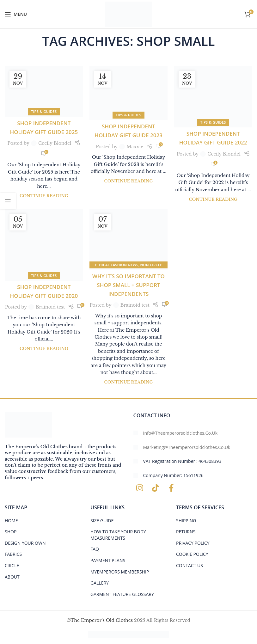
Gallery (100, 583)
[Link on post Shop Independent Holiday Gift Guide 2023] (129, 93)
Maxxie (135, 147)
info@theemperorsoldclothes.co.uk (181, 433)
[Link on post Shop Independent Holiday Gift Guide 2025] (44, 92)
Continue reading (44, 196)
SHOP (11, 532)
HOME (11, 521)
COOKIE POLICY (192, 554)
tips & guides (44, 111)
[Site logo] (128, 14)
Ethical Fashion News (116, 265)
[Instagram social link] (140, 488)
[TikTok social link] (156, 488)
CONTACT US (190, 565)
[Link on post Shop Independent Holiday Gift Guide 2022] (213, 97)
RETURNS (186, 532)
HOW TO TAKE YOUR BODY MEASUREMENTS (118, 535)
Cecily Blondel (55, 143)
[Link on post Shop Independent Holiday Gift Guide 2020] (44, 245)
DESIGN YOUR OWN (25, 543)
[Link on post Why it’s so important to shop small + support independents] (129, 239)
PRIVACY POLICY (193, 543)
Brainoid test (50, 307)
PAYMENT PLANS (108, 560)
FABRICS (13, 554)
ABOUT (12, 577)
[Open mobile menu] (16, 14)
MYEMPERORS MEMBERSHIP (120, 572)
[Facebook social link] (171, 488)
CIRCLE (12, 565)
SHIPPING (186, 521)
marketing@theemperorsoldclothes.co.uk (187, 447)
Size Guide (102, 521)
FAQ (95, 549)
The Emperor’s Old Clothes (102, 620)
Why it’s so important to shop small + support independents (128, 285)
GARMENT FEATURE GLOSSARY (122, 594)
